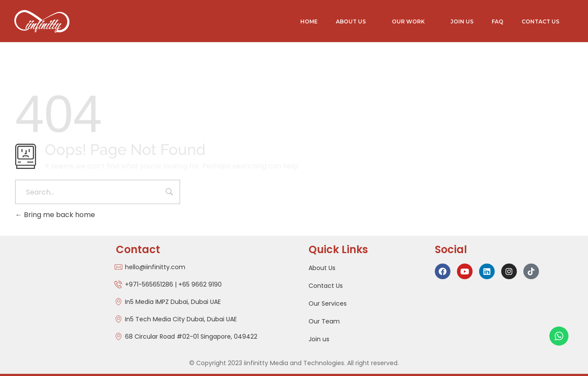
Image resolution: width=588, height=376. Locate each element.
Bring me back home (55, 215)
